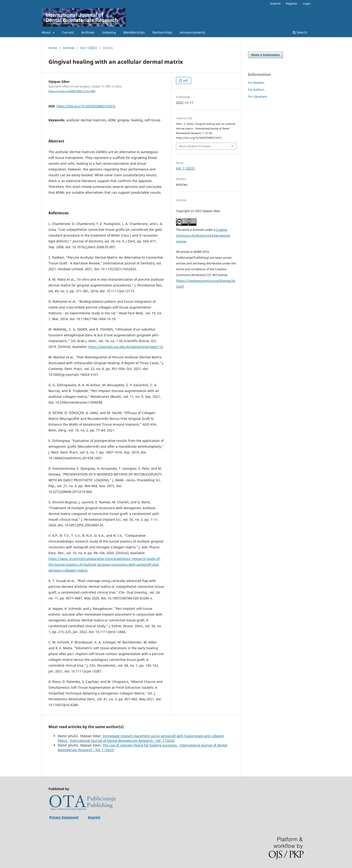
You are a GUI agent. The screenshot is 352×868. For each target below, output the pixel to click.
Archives (88, 32)
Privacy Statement (64, 817)
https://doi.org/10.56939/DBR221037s (86, 106)
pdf (185, 80)
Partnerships (162, 32)
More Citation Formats (195, 146)
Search (300, 32)
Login (307, 3)
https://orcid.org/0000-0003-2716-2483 (72, 91)
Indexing (109, 32)
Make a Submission (266, 55)
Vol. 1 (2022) (89, 48)
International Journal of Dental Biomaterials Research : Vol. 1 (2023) (122, 741)
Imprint (275, 3)
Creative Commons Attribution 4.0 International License (203, 235)
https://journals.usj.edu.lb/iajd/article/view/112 (126, 347)
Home (53, 48)
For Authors (256, 90)
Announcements (192, 32)
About (47, 32)
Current (68, 32)
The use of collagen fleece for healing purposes (140, 745)
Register (292, 3)
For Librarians (257, 96)
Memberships (134, 32)
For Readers (256, 83)
